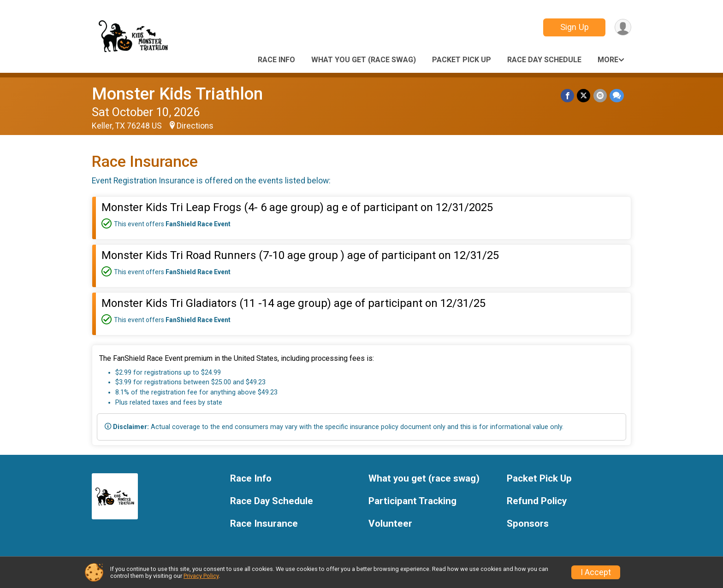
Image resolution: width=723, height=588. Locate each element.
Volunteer (390, 524)
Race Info (276, 60)
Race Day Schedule (544, 60)
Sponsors (528, 524)
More (608, 60)
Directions (195, 126)
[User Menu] (623, 27)
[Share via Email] (600, 96)
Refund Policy (537, 501)
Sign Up (574, 27)
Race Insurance (264, 524)
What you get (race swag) (364, 60)
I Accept (596, 572)
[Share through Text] (617, 96)
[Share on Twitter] (584, 96)
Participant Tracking (412, 501)
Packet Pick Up (462, 60)
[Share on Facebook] (568, 96)
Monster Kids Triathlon (177, 94)
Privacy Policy (201, 576)
